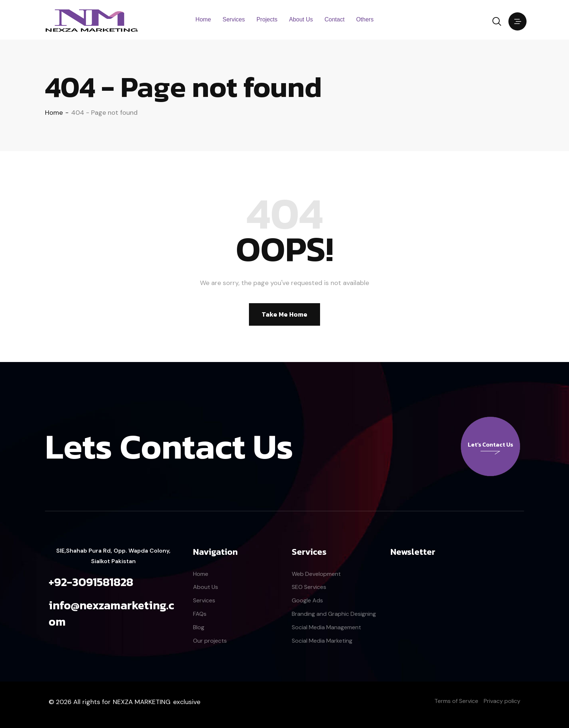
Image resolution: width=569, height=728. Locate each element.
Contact (334, 19)
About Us (301, 19)
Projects (267, 19)
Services (234, 19)
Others (365, 19)
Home (203, 19)
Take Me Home (284, 314)
